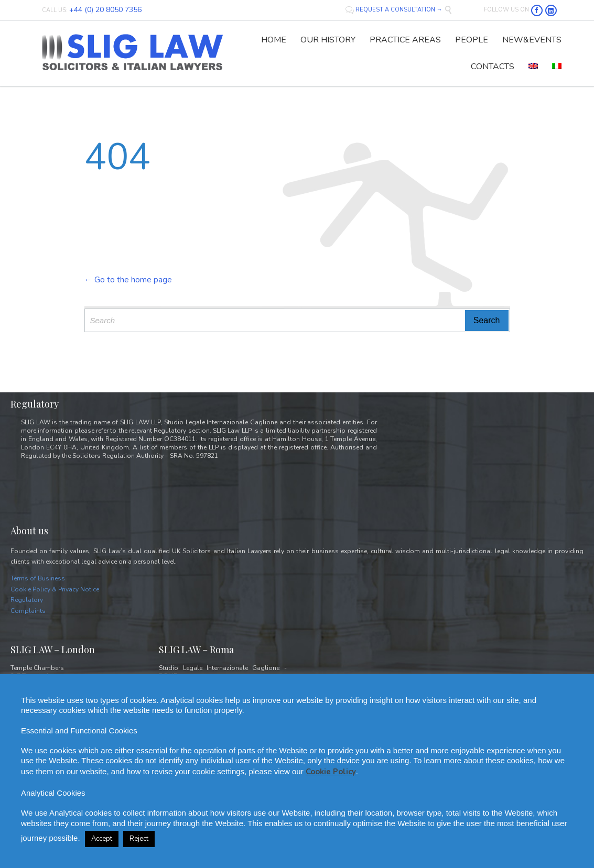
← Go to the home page (128, 280)
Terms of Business (38, 578)
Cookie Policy (331, 772)
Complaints (28, 611)
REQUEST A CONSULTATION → (395, 10)
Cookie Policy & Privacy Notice (55, 589)
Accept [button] (102, 839)
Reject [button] (139, 839)
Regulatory (27, 600)
